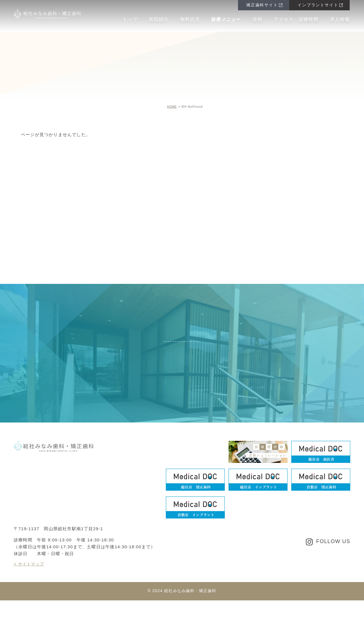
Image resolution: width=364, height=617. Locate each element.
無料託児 (190, 19)
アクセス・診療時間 (296, 19)
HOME (172, 107)
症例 (258, 19)
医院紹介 (159, 19)
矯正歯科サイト (261, 5)
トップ (130, 19)
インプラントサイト (317, 5)
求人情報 (340, 19)
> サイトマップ (30, 578)
